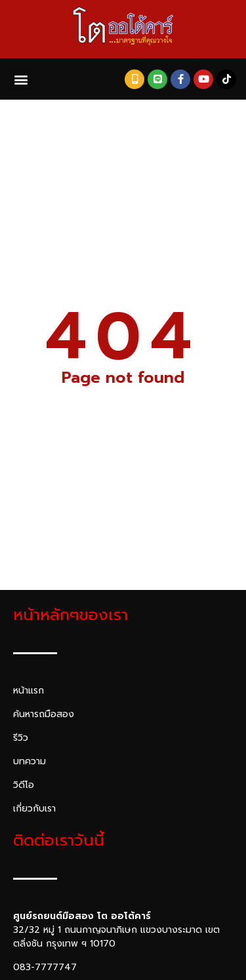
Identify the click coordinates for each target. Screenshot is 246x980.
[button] (21, 79)
